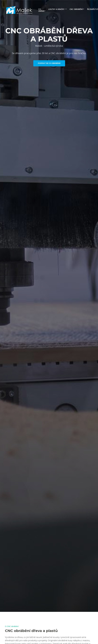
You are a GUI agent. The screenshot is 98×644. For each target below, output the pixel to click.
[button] (57, 9)
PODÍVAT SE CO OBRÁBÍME (49, 63)
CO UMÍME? (42, 10)
